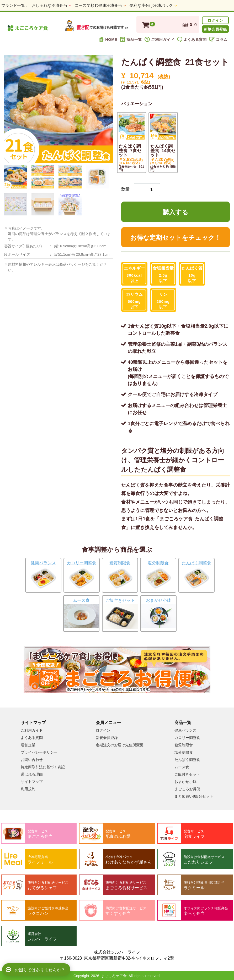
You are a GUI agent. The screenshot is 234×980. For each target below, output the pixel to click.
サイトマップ (32, 781)
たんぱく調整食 (187, 759)
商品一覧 (131, 39)
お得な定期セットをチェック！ (175, 237)
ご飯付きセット (187, 774)
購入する (175, 212)
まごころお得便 (187, 789)
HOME (108, 39)
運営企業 (28, 745)
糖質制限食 (184, 745)
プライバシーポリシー (39, 752)
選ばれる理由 (32, 774)
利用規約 (28, 789)
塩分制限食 (184, 752)
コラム (218, 39)
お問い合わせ (32, 759)
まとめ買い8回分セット (194, 796)
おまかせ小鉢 (185, 781)
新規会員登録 (215, 29)
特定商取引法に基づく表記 (43, 767)
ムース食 (182, 767)
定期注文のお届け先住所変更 (120, 745)
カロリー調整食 (187, 737)
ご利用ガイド (159, 39)
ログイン (215, 20)
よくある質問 (192, 39)
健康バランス (185, 730)
